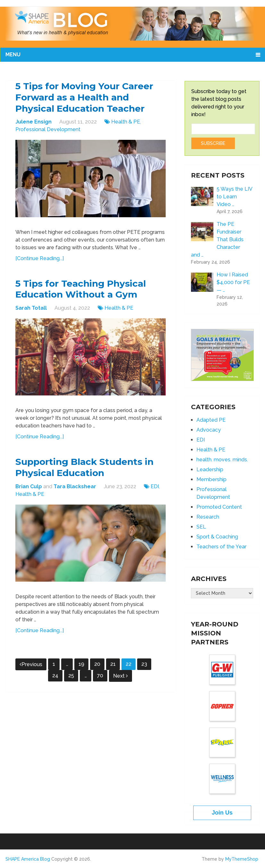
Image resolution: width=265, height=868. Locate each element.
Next (120, 680)
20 (97, 669)
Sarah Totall (31, 311)
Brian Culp (29, 491)
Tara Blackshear (75, 491)
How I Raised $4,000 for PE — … (233, 282)
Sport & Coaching (217, 537)
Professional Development (48, 131)
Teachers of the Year (221, 547)
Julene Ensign (33, 124)
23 (144, 669)
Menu (13, 55)
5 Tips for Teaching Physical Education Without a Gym (86, 292)
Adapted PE (211, 420)
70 (100, 680)
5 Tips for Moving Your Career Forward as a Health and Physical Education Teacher (90, 98)
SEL (201, 527)
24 (55, 680)
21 (113, 669)
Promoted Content (219, 507)
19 (81, 669)
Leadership (210, 470)
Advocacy (209, 430)
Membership (211, 479)
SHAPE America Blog (28, 859)
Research (208, 517)
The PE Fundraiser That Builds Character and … (217, 239)
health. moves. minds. (222, 460)
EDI (155, 491)
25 (71, 680)
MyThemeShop (242, 859)
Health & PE (126, 124)
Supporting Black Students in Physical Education (90, 471)
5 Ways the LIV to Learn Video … (234, 197)
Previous (31, 669)
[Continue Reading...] (40, 260)
